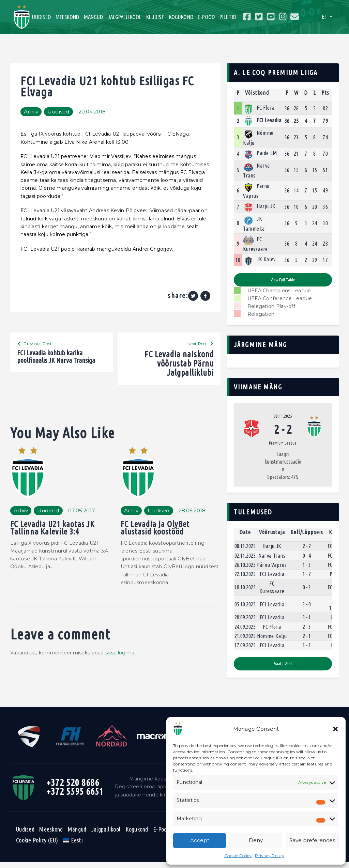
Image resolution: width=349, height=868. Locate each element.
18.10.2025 (245, 593)
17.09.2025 (245, 651)
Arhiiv (33, 112)
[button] (335, 729)
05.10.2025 (245, 610)
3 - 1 (307, 623)
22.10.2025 (245, 580)
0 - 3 (307, 593)
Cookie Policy (238, 856)
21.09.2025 (245, 642)
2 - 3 (307, 632)
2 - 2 (307, 552)
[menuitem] (73, 847)
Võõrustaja (272, 538)
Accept (200, 840)
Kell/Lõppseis (307, 538)
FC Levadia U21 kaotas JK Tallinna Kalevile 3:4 (55, 532)
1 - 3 (307, 571)
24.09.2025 (245, 632)
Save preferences (312, 840)
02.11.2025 (245, 561)
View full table (283, 280)
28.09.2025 (245, 623)
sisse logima (120, 657)
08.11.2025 (283, 416)
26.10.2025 (245, 571)
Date (245, 538)
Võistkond (257, 93)
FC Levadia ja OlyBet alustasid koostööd (156, 532)
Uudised (65, 112)
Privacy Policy (270, 856)
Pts (325, 93)
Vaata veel (283, 670)
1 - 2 (307, 580)
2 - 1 (307, 642)
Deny (256, 840)
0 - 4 (307, 561)
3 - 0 (307, 610)
